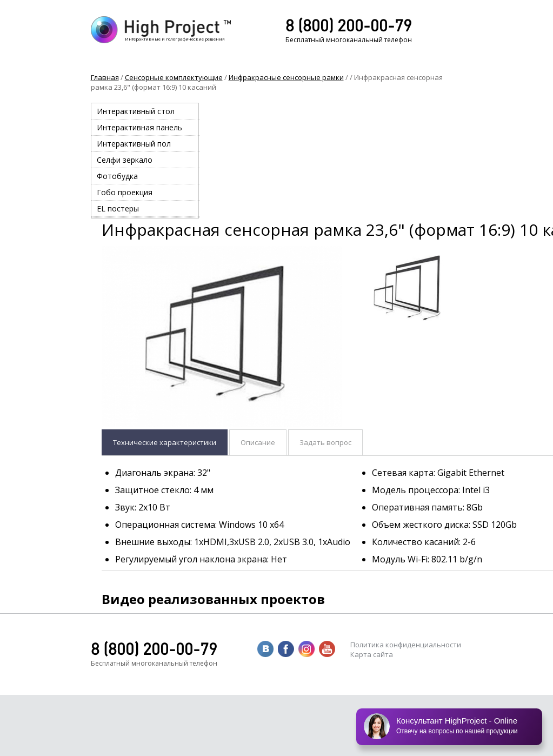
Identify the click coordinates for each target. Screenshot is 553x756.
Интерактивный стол (136, 111)
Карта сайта (372, 654)
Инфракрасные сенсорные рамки (286, 77)
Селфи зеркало (125, 160)
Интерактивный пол (134, 144)
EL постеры (118, 208)
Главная (105, 77)
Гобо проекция (125, 192)
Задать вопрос (325, 442)
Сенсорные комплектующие (174, 77)
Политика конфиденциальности (406, 645)
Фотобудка (117, 176)
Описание (258, 442)
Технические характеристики (165, 442)
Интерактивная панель (139, 127)
